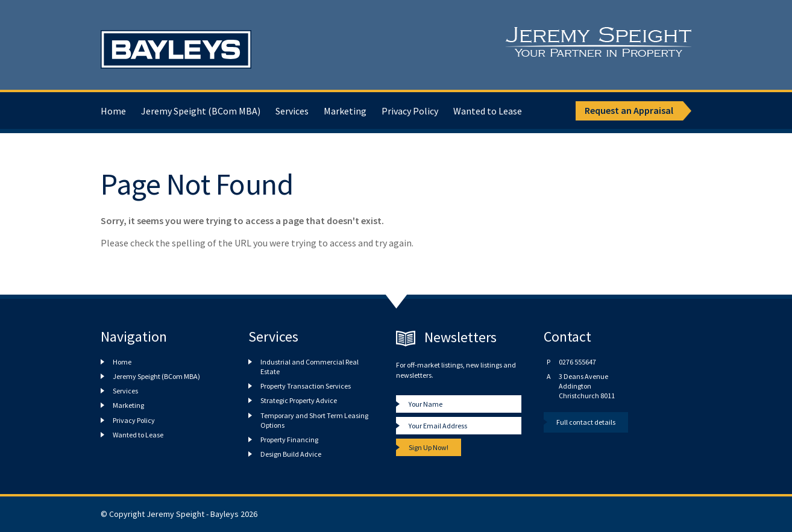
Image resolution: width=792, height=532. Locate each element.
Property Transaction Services (306, 386)
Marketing (345, 111)
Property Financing (289, 440)
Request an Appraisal (629, 110)
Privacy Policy (410, 111)
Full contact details (586, 422)
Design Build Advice (291, 454)
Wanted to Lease (488, 111)
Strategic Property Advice (299, 400)
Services (292, 111)
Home (113, 111)
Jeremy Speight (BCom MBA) (201, 111)
